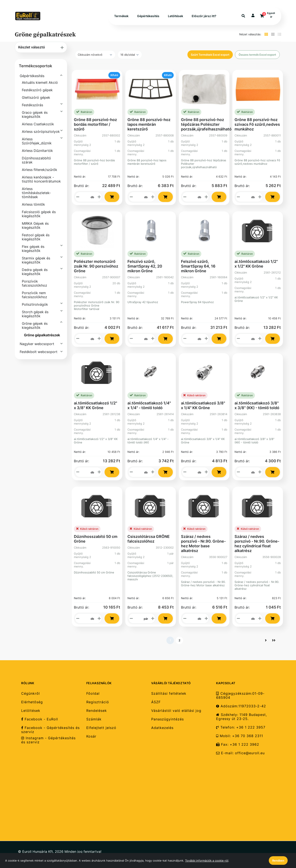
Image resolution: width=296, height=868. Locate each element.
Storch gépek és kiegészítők (35, 314)
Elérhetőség (32, 702)
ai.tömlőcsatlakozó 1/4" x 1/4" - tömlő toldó (149, 405)
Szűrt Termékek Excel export (210, 55)
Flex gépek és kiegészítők (33, 249)
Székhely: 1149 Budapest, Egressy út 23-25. (241, 717)
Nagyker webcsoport (37, 344)
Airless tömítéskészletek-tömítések (36, 193)
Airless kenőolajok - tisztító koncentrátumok (41, 179)
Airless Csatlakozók (38, 124)
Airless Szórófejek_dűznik (37, 141)
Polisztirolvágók (35, 304)
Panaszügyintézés (167, 719)
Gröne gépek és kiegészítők (35, 325)
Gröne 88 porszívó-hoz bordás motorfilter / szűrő (95, 124)
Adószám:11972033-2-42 (241, 706)
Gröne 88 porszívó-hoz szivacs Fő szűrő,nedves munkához (257, 124)
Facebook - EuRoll (40, 719)
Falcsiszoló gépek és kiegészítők (39, 214)
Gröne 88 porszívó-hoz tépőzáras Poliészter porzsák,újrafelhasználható (206, 124)
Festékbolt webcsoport (39, 352)
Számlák (94, 719)
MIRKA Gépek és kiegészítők (35, 225)
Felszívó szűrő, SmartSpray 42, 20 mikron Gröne (145, 266)
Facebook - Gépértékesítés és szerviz (50, 730)
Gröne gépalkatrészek (42, 335)
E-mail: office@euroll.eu (240, 753)
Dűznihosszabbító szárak (36, 160)
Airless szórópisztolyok (41, 132)
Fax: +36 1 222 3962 (238, 745)
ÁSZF (156, 702)
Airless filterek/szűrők (40, 170)
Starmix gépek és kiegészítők (36, 260)
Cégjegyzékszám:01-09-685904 (240, 695)
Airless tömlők (33, 204)
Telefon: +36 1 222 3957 (241, 727)
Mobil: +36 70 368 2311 (240, 736)
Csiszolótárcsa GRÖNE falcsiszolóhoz (149, 539)
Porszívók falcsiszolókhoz (34, 283)
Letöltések (176, 16)
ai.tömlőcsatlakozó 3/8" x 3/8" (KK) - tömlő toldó (257, 405)
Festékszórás (32, 105)
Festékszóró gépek (37, 90)
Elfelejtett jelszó (101, 728)
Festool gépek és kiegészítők (36, 237)
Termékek (121, 16)
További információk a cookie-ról (207, 861)
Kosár (91, 736)
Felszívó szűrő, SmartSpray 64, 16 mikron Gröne (198, 266)
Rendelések (97, 711)
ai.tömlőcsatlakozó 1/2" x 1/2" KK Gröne (256, 264)
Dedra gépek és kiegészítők (35, 272)
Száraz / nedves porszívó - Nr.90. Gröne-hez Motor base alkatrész (203, 544)
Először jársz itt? (204, 16)
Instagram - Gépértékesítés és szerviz (48, 740)
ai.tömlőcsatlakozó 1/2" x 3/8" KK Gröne (96, 405)
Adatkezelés (162, 728)
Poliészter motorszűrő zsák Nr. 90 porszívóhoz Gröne (96, 266)
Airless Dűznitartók (37, 151)
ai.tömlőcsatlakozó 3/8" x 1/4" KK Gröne (203, 405)
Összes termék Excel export (257, 55)
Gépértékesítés (148, 16)
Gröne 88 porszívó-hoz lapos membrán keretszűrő (149, 124)
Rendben (278, 861)
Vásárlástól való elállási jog (176, 711)
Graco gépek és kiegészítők (35, 114)
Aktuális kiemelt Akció (40, 82)
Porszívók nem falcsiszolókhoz (34, 295)
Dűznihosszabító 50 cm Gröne (96, 539)
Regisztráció (98, 702)
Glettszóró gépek (36, 97)
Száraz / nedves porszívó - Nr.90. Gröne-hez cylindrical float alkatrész (257, 544)
